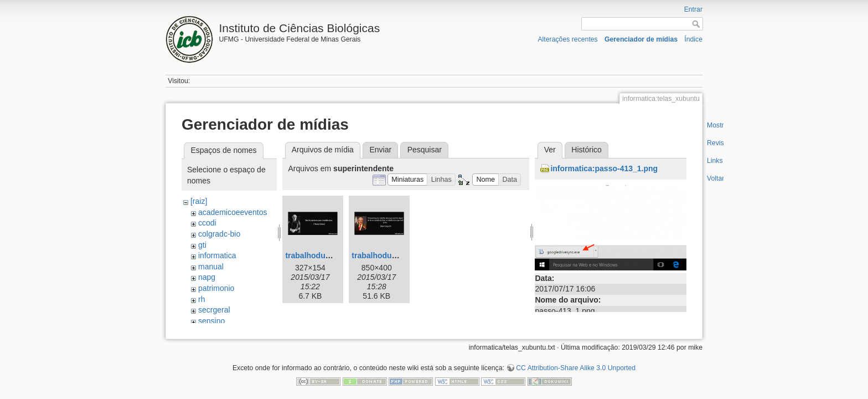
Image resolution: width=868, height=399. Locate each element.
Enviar (380, 150)
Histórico (586, 150)
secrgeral (214, 310)
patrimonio (216, 288)
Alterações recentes (567, 39)
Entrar (693, 9)
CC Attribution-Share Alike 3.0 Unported (576, 362)
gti (202, 245)
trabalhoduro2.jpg (384, 255)
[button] (408, 180)
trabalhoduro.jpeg (318, 255)
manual (211, 267)
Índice (693, 39)
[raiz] (199, 201)
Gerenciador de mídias (641, 39)
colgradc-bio (219, 234)
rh (201, 299)
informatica (217, 255)
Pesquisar (425, 150)
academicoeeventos (233, 212)
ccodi (207, 223)
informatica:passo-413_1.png (604, 168)
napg (207, 277)
